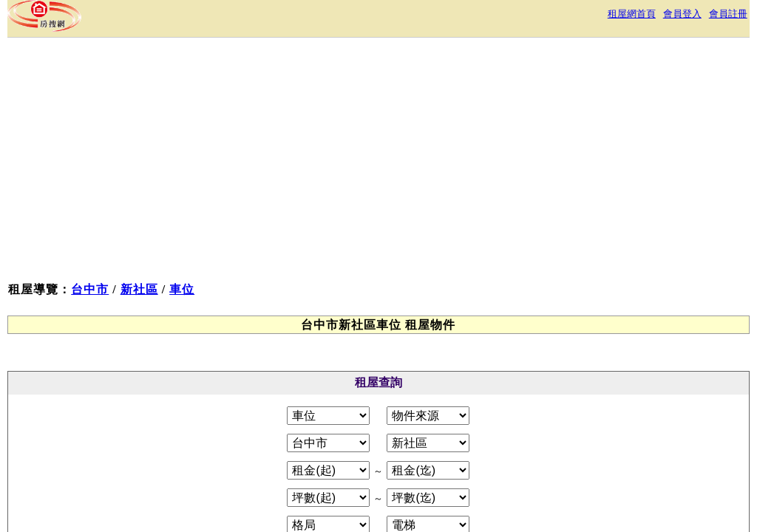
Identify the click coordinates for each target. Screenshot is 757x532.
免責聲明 (417, 400)
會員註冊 (710, 18)
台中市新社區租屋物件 (112, 248)
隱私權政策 (352, 400)
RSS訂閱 (534, 400)
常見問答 (476, 400)
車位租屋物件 (89, 269)
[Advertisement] (462, 191)
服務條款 (287, 400)
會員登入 (655, 18)
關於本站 (228, 400)
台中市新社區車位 (101, 291)
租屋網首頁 (594, 18)
